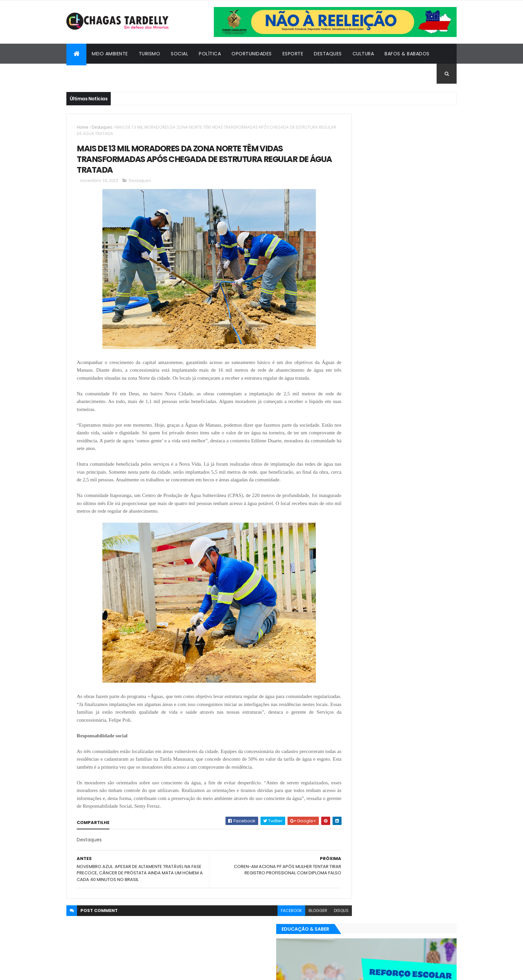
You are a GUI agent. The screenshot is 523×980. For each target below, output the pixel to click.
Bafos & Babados (407, 54)
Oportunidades (252, 54)
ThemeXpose (103, 971)
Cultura (363, 54)
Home (83, 127)
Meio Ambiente (110, 54)
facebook (262, 936)
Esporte (293, 54)
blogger (289, 936)
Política (210, 54)
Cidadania (85, 74)
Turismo (150, 54)
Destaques (328, 54)
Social (179, 54)
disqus (312, 936)
